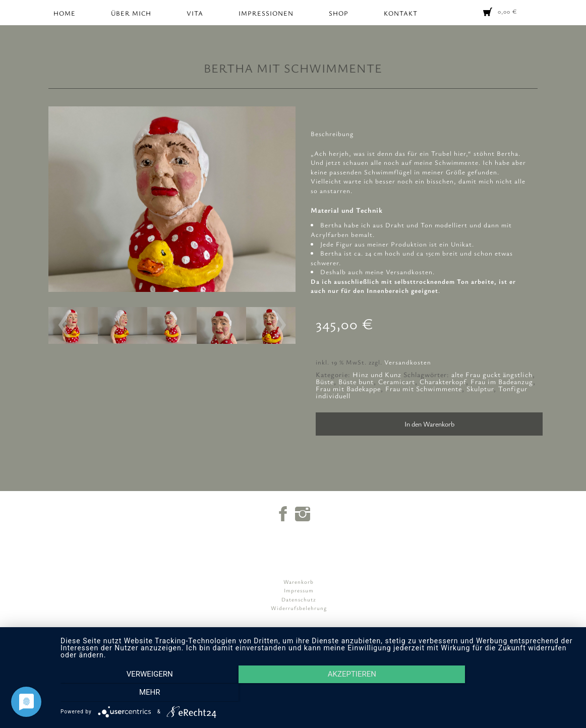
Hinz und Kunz (377, 374)
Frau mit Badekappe (348, 388)
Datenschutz (299, 599)
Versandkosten (408, 362)
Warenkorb (299, 582)
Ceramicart (397, 381)
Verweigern (138, 693)
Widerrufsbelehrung (299, 608)
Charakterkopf (443, 381)
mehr (499, 693)
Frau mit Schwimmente (424, 388)
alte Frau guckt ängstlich (492, 374)
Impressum (299, 590)
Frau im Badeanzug (502, 381)
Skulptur (480, 388)
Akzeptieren (318, 693)
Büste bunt (356, 381)
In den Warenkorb (429, 424)
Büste (325, 381)
